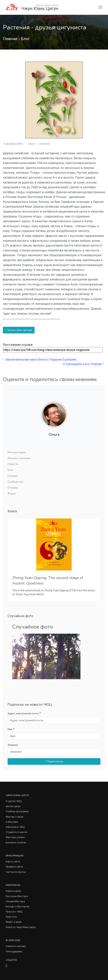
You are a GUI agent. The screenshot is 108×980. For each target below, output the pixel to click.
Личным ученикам (19, 458)
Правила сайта (14, 867)
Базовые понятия (16, 843)
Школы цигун (13, 806)
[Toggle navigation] (100, 7)
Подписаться (54, 761)
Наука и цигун (13, 891)
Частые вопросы (16, 872)
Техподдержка (14, 951)
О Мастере (12, 822)
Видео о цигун (14, 922)
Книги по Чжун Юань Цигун (21, 927)
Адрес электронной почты (23, 713)
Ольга (31, 144)
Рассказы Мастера (17, 896)
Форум (12, 494)
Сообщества (15, 482)
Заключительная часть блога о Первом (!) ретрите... (40, 360)
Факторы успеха (15, 837)
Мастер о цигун (15, 817)
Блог (25, 39)
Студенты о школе (17, 832)
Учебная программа (17, 811)
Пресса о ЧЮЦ (14, 912)
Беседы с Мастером (17, 906)
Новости (13, 464)
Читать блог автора (19, 330)
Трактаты (11, 917)
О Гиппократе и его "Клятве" (84, 364)
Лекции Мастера (15, 901)
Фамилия (13, 745)
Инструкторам (17, 452)
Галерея (13, 476)
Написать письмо (16, 946)
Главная (10, 39)
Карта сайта (13, 861)
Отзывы (13, 488)
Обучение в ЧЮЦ (15, 827)
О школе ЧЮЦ (14, 801)
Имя (10, 729)
